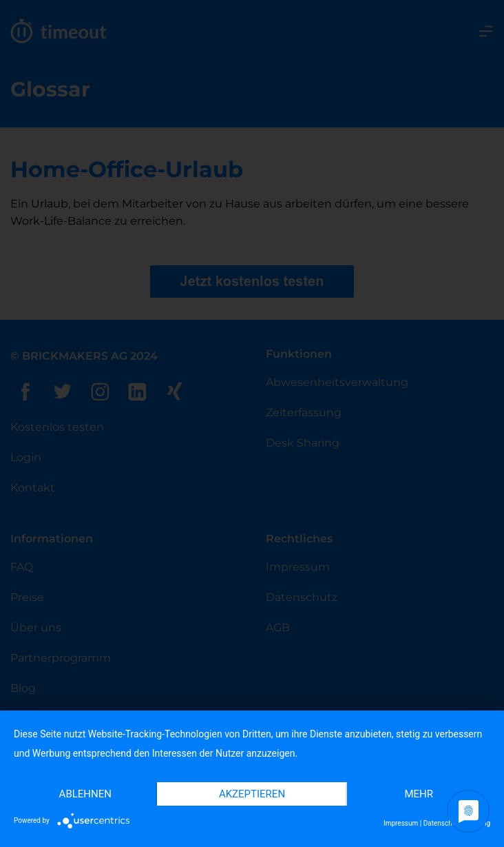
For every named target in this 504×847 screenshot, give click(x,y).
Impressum (401, 823)
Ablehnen (85, 794)
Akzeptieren (252, 794)
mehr (419, 794)
